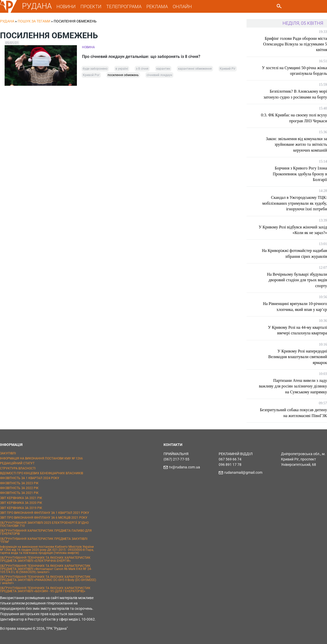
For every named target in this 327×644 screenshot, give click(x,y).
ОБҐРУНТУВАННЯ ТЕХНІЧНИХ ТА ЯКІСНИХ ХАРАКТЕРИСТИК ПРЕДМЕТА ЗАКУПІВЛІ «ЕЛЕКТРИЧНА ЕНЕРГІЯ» (45, 559)
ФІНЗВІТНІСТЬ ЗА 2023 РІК (19, 483)
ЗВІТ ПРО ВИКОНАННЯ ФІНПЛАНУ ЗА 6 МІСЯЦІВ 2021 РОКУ (44, 518)
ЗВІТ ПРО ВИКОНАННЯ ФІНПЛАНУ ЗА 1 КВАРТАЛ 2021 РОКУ (45, 513)
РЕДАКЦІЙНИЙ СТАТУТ (17, 463)
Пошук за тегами (34, 21)
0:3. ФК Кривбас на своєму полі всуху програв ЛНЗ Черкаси (294, 118)
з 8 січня (142, 69)
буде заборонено (95, 69)
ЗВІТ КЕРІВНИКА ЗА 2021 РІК (21, 498)
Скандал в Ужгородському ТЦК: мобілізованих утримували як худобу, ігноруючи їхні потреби (295, 203)
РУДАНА (37, 6)
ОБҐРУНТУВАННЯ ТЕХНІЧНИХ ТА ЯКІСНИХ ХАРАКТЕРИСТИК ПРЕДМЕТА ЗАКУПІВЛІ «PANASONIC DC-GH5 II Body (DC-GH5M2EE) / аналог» (48, 580)
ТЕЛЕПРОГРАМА (124, 7)
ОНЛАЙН (182, 7)
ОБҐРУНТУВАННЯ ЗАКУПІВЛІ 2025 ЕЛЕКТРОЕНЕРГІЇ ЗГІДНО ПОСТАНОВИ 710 (44, 524)
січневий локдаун (159, 75)
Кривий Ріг (228, 69)
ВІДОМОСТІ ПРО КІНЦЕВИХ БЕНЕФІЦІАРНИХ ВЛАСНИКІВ (42, 473)
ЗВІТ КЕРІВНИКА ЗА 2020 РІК (21, 503)
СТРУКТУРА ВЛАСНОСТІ (18, 468)
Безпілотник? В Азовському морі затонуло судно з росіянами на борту (295, 94)
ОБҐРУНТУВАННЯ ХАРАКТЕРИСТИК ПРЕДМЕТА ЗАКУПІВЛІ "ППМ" (44, 540)
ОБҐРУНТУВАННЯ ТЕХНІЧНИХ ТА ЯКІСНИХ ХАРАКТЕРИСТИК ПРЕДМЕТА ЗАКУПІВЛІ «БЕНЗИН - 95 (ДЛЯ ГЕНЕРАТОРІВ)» (45, 590)
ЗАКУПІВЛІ (8, 453)
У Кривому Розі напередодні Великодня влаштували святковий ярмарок (298, 357)
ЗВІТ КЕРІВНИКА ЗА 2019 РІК (21, 508)
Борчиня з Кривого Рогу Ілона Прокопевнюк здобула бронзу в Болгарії (300, 174)
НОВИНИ (66, 7)
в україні (122, 69)
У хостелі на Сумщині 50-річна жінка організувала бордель (294, 71)
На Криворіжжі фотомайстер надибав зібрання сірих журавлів (294, 253)
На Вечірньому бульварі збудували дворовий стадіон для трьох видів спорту (297, 280)
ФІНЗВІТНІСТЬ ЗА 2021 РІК (19, 493)
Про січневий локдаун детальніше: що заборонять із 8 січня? (141, 57)
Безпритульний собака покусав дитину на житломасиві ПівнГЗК (293, 413)
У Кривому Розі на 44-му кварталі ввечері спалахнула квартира (297, 330)
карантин (163, 69)
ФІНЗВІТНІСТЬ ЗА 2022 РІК (19, 488)
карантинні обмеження (195, 69)
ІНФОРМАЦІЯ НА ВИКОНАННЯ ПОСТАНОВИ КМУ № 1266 (41, 458)
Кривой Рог (91, 75)
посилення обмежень (123, 75)
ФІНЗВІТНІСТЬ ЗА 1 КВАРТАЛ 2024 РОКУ (30, 478)
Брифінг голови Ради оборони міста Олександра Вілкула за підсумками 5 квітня (295, 44)
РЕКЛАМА (157, 7)
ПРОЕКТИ (91, 7)
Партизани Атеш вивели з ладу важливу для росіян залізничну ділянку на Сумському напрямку (293, 386)
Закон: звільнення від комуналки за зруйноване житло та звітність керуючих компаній (296, 144)
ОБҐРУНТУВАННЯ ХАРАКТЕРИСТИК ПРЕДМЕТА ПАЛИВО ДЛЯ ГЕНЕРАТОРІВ (46, 532)
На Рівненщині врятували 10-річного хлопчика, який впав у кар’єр (295, 306)
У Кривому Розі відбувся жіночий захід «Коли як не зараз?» (293, 230)
